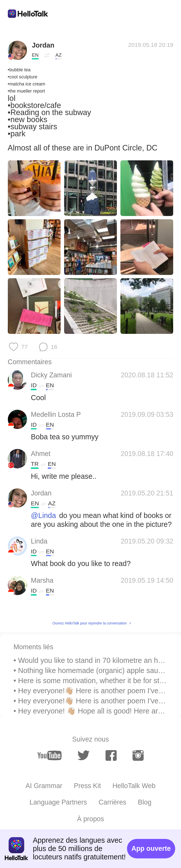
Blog (145, 802)
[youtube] (49, 755)
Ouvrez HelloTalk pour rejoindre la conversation (90, 623)
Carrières (112, 802)
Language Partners (58, 802)
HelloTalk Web (134, 786)
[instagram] (138, 755)
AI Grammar (44, 786)
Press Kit (87, 786)
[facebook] (111, 755)
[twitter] (84, 755)
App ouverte (151, 849)
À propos (90, 819)
